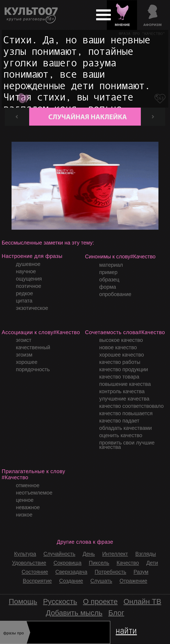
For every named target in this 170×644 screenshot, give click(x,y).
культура (25, 554)
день (89, 554)
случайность (59, 554)
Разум (141, 572)
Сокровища (67, 563)
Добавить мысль (74, 613)
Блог (116, 613)
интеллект (115, 554)
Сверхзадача (71, 572)
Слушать (101, 581)
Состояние (35, 572)
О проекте (100, 601)
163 (160, 98)
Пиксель (99, 563)
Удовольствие (29, 563)
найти (126, 630)
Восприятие (37, 581)
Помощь (23, 601)
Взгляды (146, 554)
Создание (71, 581)
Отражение (133, 581)
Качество (128, 563)
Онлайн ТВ (142, 601)
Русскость (60, 601)
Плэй (23, 97)
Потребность (110, 572)
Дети (152, 563)
